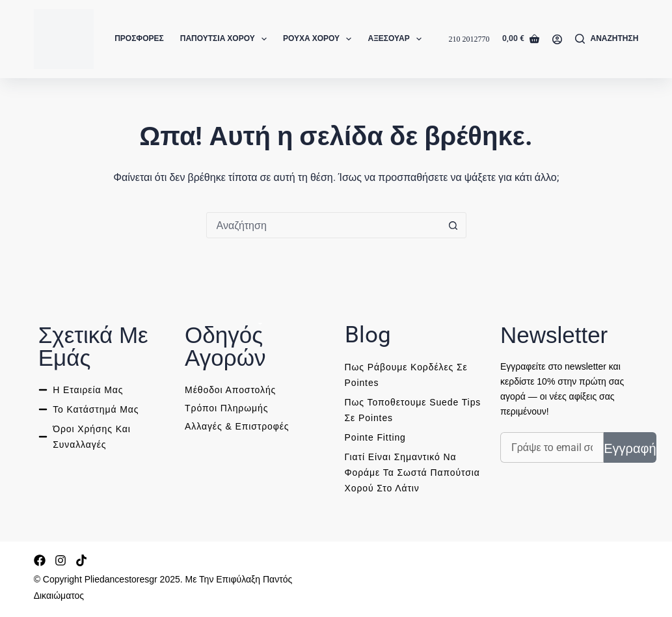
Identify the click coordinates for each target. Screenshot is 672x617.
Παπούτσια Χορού (226, 39)
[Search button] (453, 225)
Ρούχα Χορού (320, 39)
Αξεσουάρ (397, 39)
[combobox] (324, 225)
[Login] (557, 39)
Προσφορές (139, 38)
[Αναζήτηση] (607, 39)
